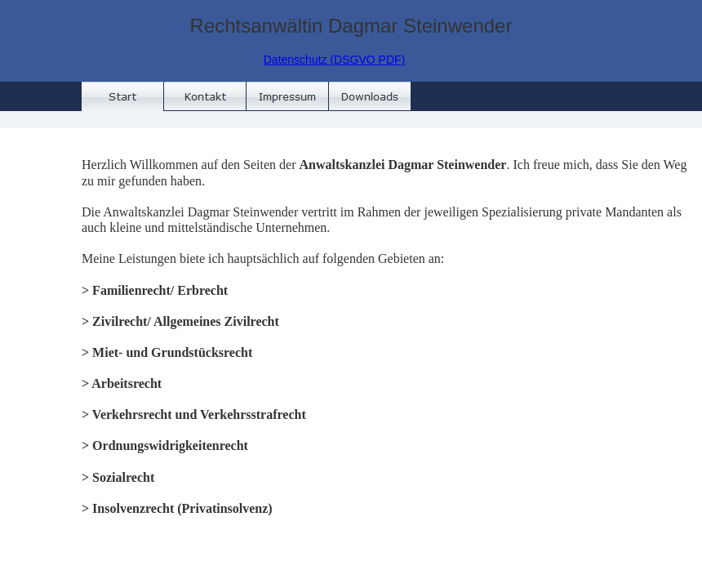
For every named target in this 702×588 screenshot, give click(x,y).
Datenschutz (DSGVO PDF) (335, 60)
